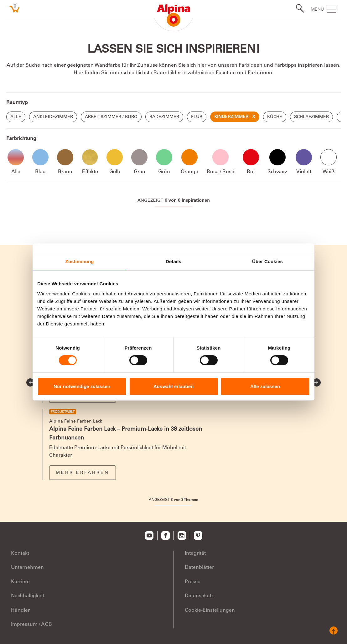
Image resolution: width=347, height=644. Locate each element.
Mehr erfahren (83, 473)
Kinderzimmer (235, 117)
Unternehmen (27, 568)
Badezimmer (164, 117)
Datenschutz (199, 596)
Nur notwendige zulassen (82, 386)
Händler (20, 610)
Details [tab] (173, 261)
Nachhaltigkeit (28, 596)
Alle (16, 117)
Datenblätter (199, 568)
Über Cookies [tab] (267, 261)
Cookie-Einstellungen (210, 610)
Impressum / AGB (31, 625)
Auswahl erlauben (173, 386)
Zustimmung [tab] (80, 261)
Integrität (195, 553)
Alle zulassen (265, 386)
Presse (193, 582)
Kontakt (20, 553)
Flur (197, 117)
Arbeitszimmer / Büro (111, 117)
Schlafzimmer (311, 117)
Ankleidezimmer (53, 117)
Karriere (20, 582)
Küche (275, 117)
